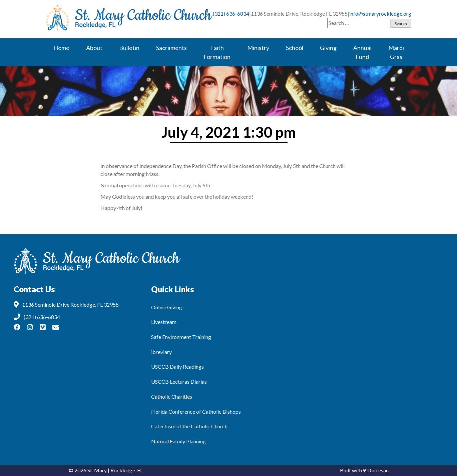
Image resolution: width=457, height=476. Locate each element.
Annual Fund (362, 52)
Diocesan (378, 470)
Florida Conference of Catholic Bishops (196, 411)
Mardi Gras (396, 52)
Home (61, 48)
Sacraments (171, 48)
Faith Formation (217, 52)
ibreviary (161, 352)
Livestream (164, 322)
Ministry (258, 48)
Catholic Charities (172, 396)
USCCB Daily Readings (177, 366)
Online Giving (167, 307)
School (295, 48)
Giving (328, 48)
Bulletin (129, 48)
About (94, 48)
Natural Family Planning (178, 441)
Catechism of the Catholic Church (189, 426)
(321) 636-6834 (231, 13)
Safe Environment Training (181, 337)
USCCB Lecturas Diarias (179, 381)
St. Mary (97, 470)
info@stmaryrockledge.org (380, 13)
